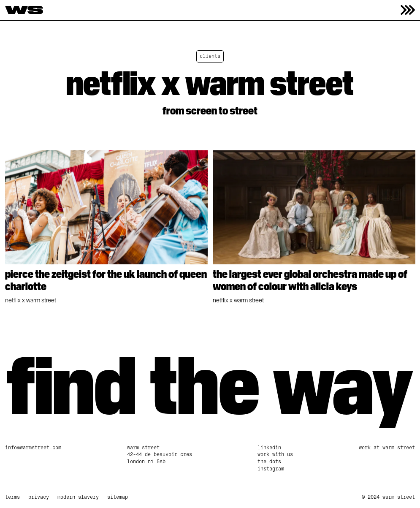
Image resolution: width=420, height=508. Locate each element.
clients (210, 56)
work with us (275, 454)
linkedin (269, 448)
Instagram (271, 469)
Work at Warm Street (387, 448)
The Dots (269, 462)
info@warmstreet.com (33, 448)
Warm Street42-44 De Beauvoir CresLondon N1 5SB (160, 455)
